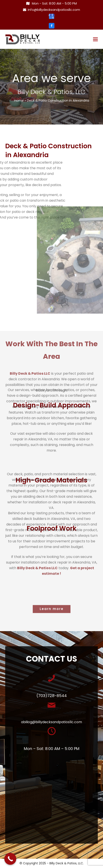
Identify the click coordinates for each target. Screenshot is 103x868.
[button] (95, 39)
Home (19, 101)
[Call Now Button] (10, 859)
